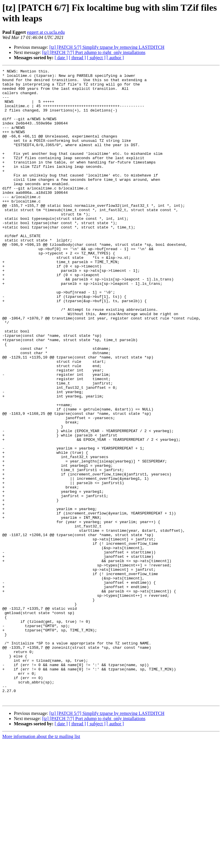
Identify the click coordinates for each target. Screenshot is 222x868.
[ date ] (61, 58)
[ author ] (115, 58)
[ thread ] (77, 58)
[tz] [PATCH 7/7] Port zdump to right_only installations (94, 52)
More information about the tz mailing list (41, 863)
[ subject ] (96, 58)
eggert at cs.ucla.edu (46, 32)
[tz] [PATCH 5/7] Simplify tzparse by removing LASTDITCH (107, 47)
